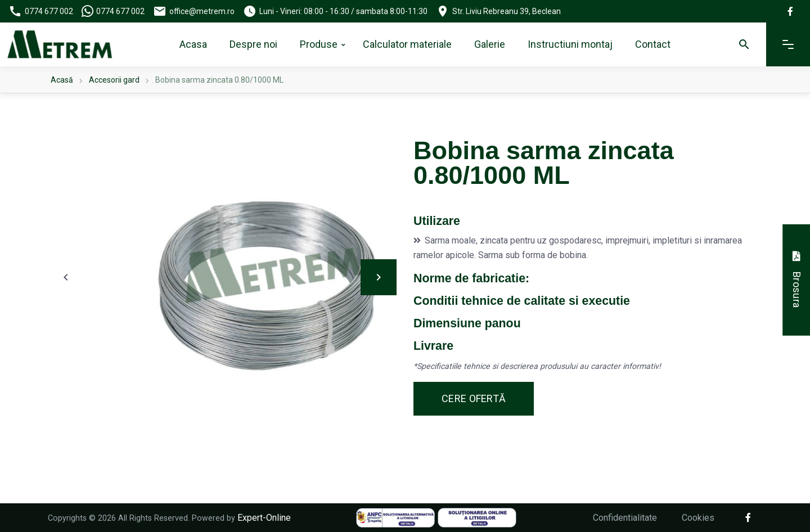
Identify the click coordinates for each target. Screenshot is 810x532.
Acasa (193, 44)
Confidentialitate (625, 518)
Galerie (490, 44)
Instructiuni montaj (570, 44)
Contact (653, 44)
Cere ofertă (474, 398)
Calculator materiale (407, 44)
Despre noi (253, 44)
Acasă (62, 80)
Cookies (698, 518)
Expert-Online (264, 518)
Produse (319, 44)
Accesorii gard (114, 80)
